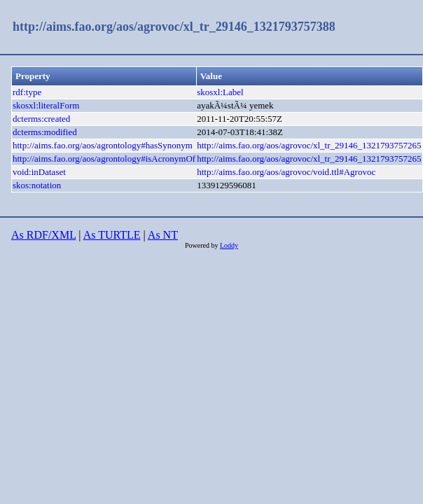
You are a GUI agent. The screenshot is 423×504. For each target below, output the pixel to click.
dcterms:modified (45, 132)
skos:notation (37, 185)
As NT (163, 235)
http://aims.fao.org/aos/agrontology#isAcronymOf (104, 159)
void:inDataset (39, 172)
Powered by (202, 245)
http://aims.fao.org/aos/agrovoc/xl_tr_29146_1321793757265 (309, 145)
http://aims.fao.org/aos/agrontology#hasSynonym (103, 145)
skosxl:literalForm (46, 105)
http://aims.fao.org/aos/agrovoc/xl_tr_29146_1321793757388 (174, 27)
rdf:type (27, 92)
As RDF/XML (43, 235)
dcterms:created (41, 119)
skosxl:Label (220, 92)
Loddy (229, 245)
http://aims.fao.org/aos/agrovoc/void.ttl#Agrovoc (286, 172)
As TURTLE (112, 235)
